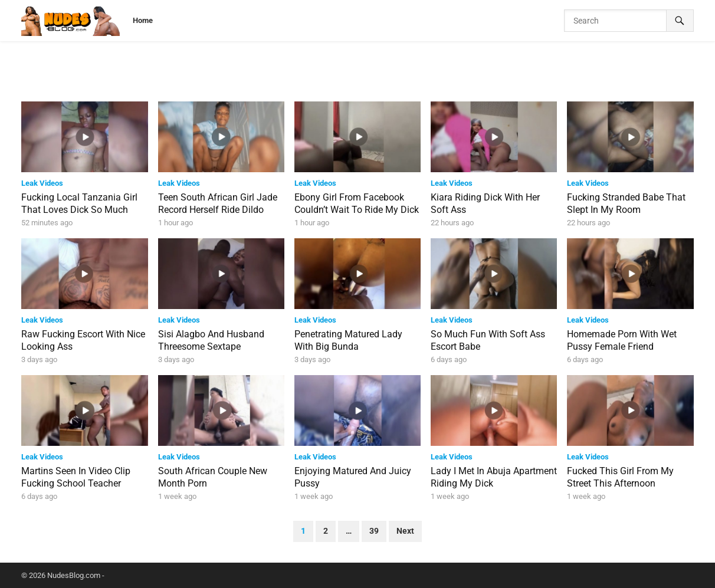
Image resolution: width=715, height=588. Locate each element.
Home (143, 20)
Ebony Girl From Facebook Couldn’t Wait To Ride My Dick (357, 203)
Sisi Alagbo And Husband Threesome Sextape (211, 340)
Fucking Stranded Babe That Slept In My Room (626, 203)
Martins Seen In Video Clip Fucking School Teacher (76, 477)
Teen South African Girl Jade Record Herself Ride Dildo (218, 203)
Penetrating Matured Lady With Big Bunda (348, 340)
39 (374, 531)
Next (405, 531)
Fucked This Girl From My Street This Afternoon (620, 477)
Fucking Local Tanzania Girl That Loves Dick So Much (79, 203)
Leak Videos (42, 183)
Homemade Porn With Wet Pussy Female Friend (622, 340)
